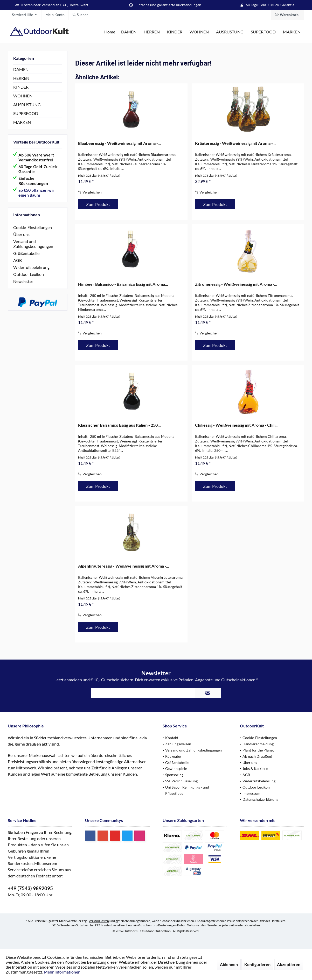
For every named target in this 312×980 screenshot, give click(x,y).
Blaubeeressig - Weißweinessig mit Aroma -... (119, 143)
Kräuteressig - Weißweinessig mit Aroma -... (235, 143)
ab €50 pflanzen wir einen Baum (36, 192)
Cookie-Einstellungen (33, 227)
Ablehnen (229, 964)
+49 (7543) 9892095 (30, 888)
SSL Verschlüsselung (181, 781)
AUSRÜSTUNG (27, 105)
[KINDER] (175, 32)
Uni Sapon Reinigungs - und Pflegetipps (187, 790)
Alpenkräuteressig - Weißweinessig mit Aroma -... (124, 566)
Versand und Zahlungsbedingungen (33, 244)
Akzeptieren (289, 964)
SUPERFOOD (26, 113)
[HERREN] (152, 32)
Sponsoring (174, 775)
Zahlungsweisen (178, 744)
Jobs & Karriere (255, 768)
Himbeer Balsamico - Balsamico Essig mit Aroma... (123, 284)
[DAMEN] (129, 32)
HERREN (21, 78)
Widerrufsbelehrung (31, 267)
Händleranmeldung (258, 744)
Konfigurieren (257, 964)
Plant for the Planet (258, 750)
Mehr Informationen (62, 972)
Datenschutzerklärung (260, 799)
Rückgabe (173, 756)
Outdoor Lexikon (29, 274)
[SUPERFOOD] (263, 32)
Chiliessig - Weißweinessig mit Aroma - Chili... (237, 425)
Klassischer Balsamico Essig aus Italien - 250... (119, 425)
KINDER (21, 87)
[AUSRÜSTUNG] (230, 32)
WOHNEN (23, 96)
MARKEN (22, 122)
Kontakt (172, 738)
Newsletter (23, 281)
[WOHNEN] (199, 32)
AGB (18, 260)
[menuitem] (287, 15)
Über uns (21, 234)
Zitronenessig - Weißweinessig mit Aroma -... (236, 284)
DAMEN (21, 69)
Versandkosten (99, 921)
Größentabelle (26, 253)
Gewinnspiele (176, 768)
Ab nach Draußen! (257, 756)
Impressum (251, 793)
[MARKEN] (292, 32)
